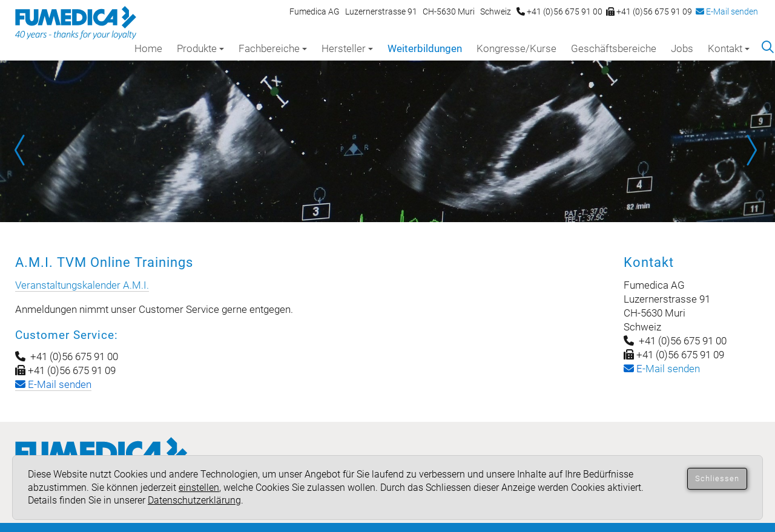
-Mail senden (662, 369)
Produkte (200, 48)
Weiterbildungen (425, 48)
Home (148, 48)
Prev (24, 150)
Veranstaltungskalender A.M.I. (82, 285)
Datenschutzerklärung (194, 500)
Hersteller (347, 48)
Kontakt (729, 48)
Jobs (682, 48)
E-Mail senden (727, 11)
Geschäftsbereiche (614, 48)
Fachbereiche (273, 48)
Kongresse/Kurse (516, 48)
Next (751, 150)
